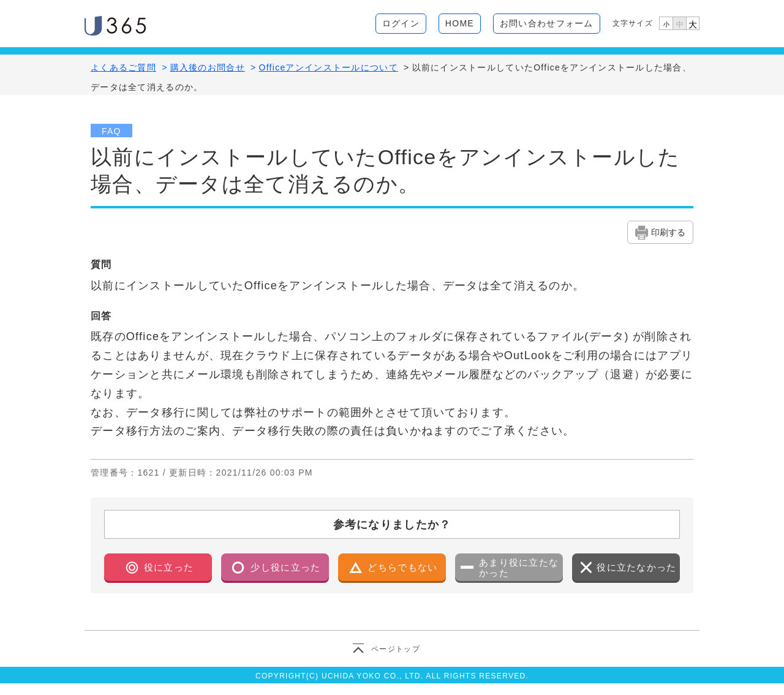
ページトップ (396, 649)
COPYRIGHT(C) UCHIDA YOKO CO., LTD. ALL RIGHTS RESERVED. (392, 676)
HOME (460, 23)
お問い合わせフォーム (547, 23)
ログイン (401, 23)
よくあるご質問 (123, 67)
